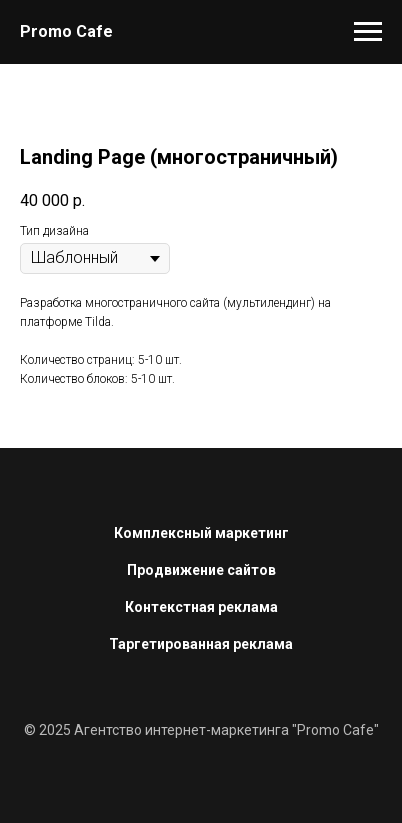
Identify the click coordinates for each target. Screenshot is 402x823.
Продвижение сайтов (201, 570)
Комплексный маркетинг (201, 533)
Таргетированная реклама (201, 644)
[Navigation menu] (368, 32)
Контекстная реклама (201, 607)
